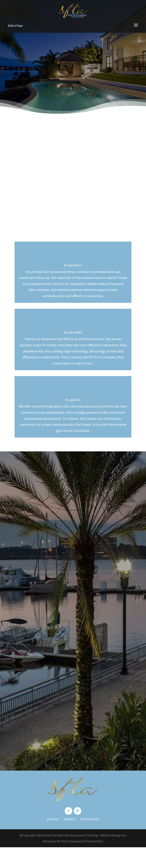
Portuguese (90, 819)
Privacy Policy (94, 841)
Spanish (70, 819)
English (53, 819)
